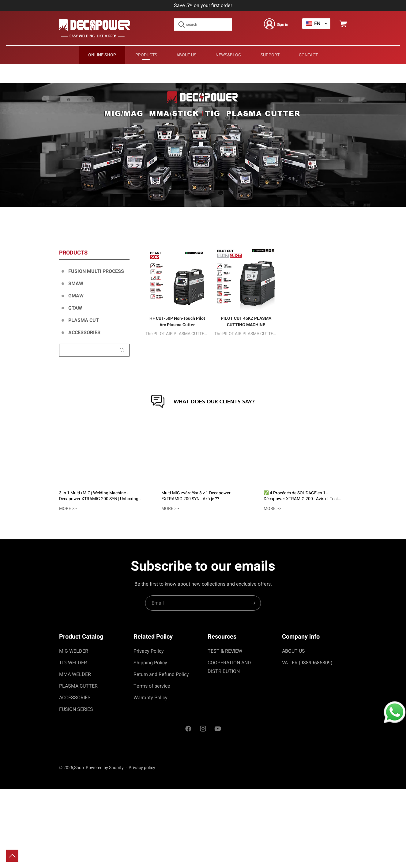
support (270, 55)
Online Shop (102, 55)
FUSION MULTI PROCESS (96, 271)
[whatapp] (390, 709)
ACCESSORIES (84, 333)
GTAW (75, 308)
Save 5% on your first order (203, 6)
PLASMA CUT (84, 320)
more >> (68, 509)
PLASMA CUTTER (78, 686)
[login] (276, 24)
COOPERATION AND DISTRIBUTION (229, 667)
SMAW (76, 284)
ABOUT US (186, 55)
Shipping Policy (150, 663)
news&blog (228, 55)
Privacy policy (142, 768)
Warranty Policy (150, 698)
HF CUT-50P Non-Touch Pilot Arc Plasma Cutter (177, 322)
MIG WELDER (74, 651)
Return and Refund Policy (161, 674)
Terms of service (152, 686)
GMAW (76, 296)
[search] (253, 603)
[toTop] (12, 856)
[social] (188, 729)
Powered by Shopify (105, 768)
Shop (79, 768)
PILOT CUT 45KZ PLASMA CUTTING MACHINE (246, 322)
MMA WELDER (75, 674)
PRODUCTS (146, 55)
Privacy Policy (149, 651)
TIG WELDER (73, 663)
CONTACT (308, 55)
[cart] (343, 24)
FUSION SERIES (76, 709)
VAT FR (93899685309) (307, 663)
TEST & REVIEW (225, 651)
